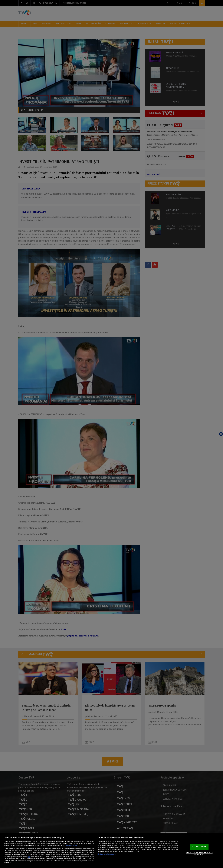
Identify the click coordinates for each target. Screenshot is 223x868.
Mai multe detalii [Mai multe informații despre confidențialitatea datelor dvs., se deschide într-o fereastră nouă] (71, 845)
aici (29, 857)
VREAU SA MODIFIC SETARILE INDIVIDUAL (199, 854)
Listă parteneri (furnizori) (107, 854)
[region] (112, 851)
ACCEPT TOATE (199, 847)
